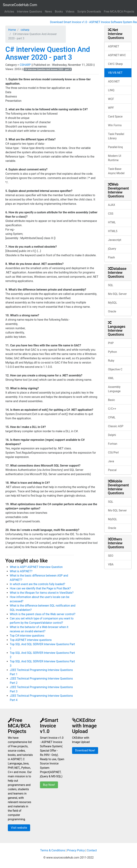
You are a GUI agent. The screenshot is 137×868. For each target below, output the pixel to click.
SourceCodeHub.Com (20, 5)
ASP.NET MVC (117, 55)
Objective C (115, 369)
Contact (92, 850)
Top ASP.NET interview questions (31, 640)
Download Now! (85, 750)
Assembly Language (114, 389)
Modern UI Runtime (115, 158)
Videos (70, 12)
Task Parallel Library (116, 136)
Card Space (115, 117)
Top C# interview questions (27, 636)
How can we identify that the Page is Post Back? (40, 588)
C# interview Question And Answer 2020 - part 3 (48, 53)
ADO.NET (114, 81)
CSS (111, 214)
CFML (112, 417)
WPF (111, 108)
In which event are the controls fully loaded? (37, 584)
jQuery (112, 249)
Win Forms (115, 125)
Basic (112, 400)
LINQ (111, 90)
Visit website (19, 828)
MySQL (113, 303)
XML (111, 378)
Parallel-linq (116, 147)
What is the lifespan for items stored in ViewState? (42, 593)
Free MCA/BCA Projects (119, 12)
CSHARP (26, 65)
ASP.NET (114, 46)
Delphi (112, 435)
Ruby (111, 361)
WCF (111, 99)
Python (113, 352)
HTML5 (113, 231)
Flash (112, 257)
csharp (25, 30)
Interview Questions (30, 12)
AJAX (112, 205)
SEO (111, 556)
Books (59, 12)
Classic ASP (116, 426)
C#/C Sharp (116, 64)
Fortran (113, 444)
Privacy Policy (76, 850)
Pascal (112, 470)
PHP (111, 343)
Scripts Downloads (89, 12)
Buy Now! (49, 785)
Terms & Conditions (53, 850)
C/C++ (112, 409)
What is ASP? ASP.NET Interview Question (36, 567)
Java (111, 461)
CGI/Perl (113, 453)
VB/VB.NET (115, 73)
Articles (9, 12)
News (48, 12)
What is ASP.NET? (21, 571)
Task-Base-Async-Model (116, 171)
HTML (112, 222)
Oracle (112, 311)
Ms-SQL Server (117, 294)
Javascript (115, 240)
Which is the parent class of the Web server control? (43, 614)
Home (12, 30)
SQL (111, 285)
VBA (111, 564)
